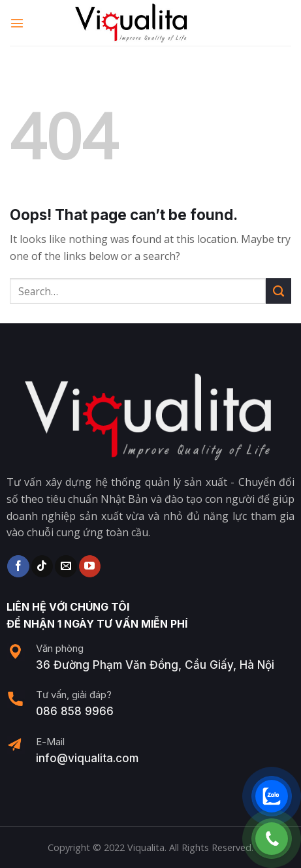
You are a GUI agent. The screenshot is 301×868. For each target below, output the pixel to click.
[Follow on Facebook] (18, 566)
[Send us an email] (66, 566)
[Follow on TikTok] (42, 566)
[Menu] (18, 23)
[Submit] (278, 291)
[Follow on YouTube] (90, 566)
